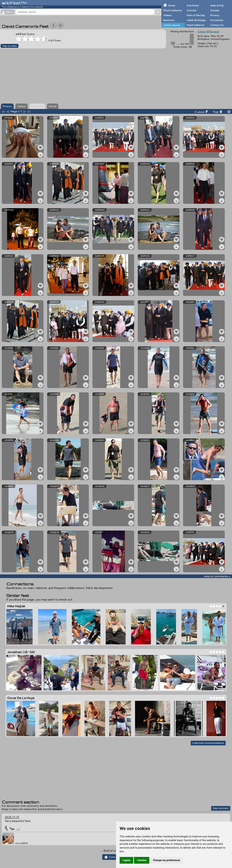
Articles (191, 10)
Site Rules (193, 5)
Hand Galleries (195, 25)
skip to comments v (217, 576)
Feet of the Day (196, 15)
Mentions (169, 20)
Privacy (215, 15)
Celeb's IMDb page (208, 32)
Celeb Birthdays (196, 20)
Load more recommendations (208, 743)
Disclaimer (217, 20)
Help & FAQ (217, 5)
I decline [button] (142, 860)
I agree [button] (126, 860)
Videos (167, 15)
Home (172, 5)
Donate (215, 10)
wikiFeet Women (172, 25)
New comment (221, 808)
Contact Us (217, 25)
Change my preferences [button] (166, 860)
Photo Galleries (172, 10)
